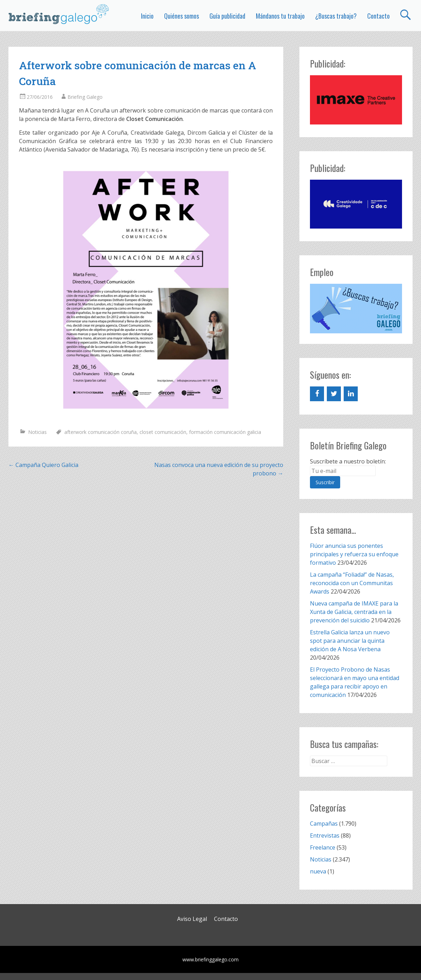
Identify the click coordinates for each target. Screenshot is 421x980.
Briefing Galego (85, 97)
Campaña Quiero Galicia (43, 465)
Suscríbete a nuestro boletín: (348, 461)
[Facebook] (317, 394)
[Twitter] (334, 394)
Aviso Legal (192, 919)
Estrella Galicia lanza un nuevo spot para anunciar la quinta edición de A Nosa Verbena (350, 641)
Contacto (378, 16)
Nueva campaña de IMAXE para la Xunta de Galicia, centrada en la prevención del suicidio (354, 612)
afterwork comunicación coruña (101, 432)
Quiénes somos (182, 16)
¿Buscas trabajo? (336, 16)
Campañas (324, 824)
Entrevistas (325, 835)
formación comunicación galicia (225, 432)
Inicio (147, 16)
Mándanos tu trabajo (280, 16)
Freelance (323, 847)
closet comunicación (163, 432)
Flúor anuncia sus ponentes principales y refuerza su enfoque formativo (354, 554)
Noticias (37, 432)
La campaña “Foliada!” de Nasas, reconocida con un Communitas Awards (352, 583)
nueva (318, 871)
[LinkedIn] (351, 394)
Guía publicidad (227, 16)
